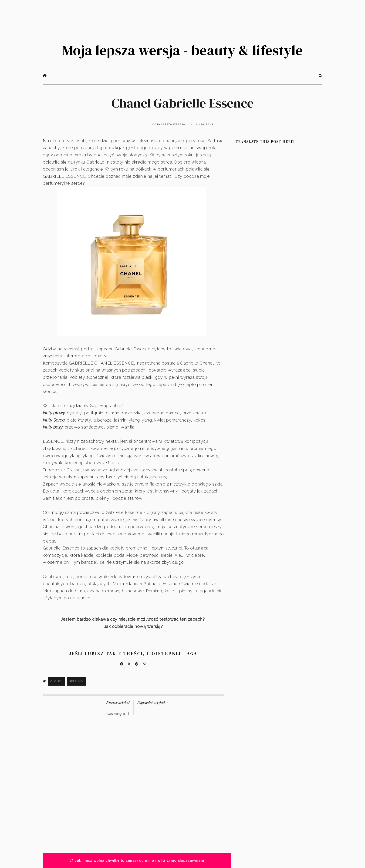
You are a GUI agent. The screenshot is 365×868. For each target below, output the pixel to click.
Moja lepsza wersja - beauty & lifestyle (182, 50)
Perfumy (76, 681)
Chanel (56, 681)
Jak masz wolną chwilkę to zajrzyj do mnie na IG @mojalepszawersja (137, 860)
